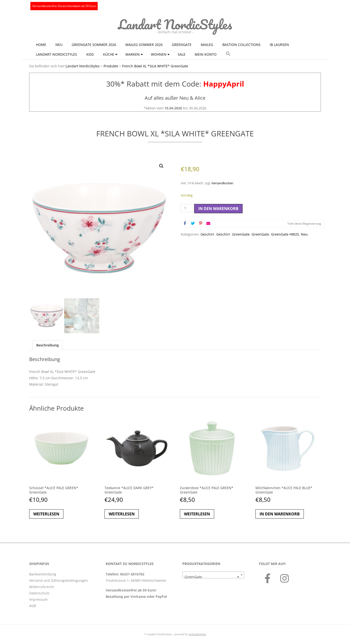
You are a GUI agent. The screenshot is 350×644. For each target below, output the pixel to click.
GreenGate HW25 (285, 234)
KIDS (90, 54)
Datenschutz (39, 593)
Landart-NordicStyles (57, 54)
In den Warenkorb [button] (280, 514)
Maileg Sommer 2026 (144, 45)
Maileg (207, 45)
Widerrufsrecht (42, 587)
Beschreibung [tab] (48, 345)
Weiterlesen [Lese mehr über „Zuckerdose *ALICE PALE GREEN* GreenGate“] (197, 514)
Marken (133, 54)
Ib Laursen (279, 45)
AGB (33, 606)
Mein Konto (206, 54)
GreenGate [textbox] (212, 577)
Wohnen (159, 54)
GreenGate (182, 45)
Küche (109, 54)
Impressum (38, 599)
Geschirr (207, 234)
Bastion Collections (241, 45)
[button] (228, 54)
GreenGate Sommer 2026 (94, 45)
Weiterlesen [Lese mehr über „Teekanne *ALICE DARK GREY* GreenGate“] (122, 514)
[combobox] (213, 575)
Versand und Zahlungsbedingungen (59, 580)
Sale (182, 54)
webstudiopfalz (197, 634)
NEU (59, 45)
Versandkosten (222, 183)
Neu (304, 234)
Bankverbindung (43, 574)
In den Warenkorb (218, 209)
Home (41, 45)
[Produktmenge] (187, 208)
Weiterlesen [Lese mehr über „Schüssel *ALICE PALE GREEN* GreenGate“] (46, 514)
